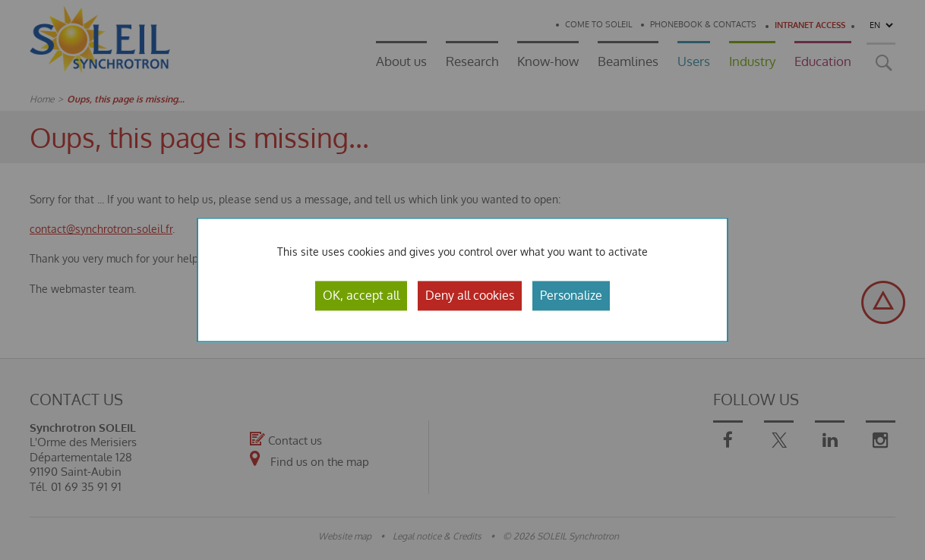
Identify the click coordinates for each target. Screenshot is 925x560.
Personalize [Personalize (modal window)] (571, 295)
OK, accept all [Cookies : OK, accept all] (361, 295)
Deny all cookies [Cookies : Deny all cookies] (470, 295)
